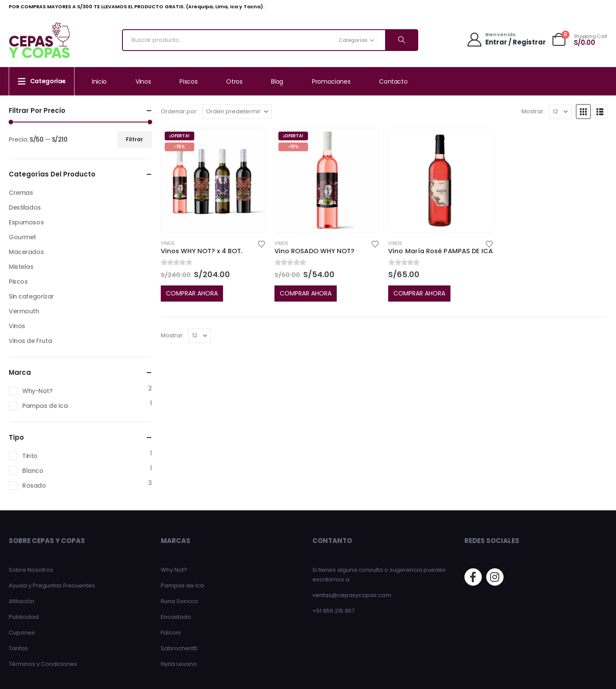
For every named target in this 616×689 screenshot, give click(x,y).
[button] (583, 112)
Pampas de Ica (45, 406)
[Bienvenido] (506, 39)
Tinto (30, 456)
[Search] (401, 40)
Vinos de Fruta (30, 341)
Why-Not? (37, 391)
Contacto (393, 81)
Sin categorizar (31, 296)
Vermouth (24, 311)
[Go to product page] (213, 180)
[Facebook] (473, 577)
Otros (234, 81)
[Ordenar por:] (237, 112)
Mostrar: (533, 111)
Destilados (25, 207)
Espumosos (26, 222)
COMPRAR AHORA (192, 293)
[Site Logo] (39, 40)
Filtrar (134, 139)
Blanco (33, 471)
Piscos (188, 81)
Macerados (26, 252)
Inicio (99, 81)
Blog (277, 81)
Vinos (143, 81)
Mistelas (21, 267)
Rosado (34, 485)
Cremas (21, 193)
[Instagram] (495, 577)
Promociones (331, 81)
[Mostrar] (560, 112)
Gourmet (22, 237)
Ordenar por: (179, 111)
